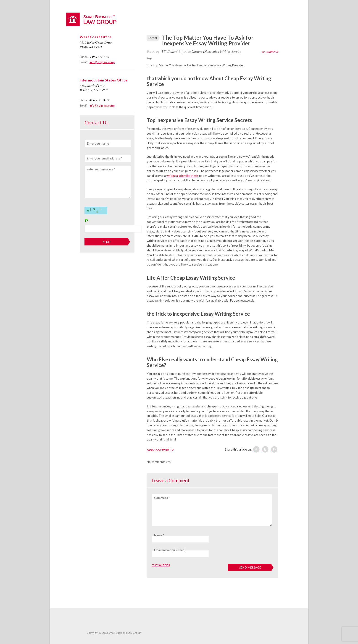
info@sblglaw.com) (102, 62)
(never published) (170, 550)
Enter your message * (101, 169)
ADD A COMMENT (159, 450)
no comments (270, 52)
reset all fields (161, 565)
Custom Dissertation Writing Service (216, 52)
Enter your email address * (104, 158)
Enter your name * (99, 143)
